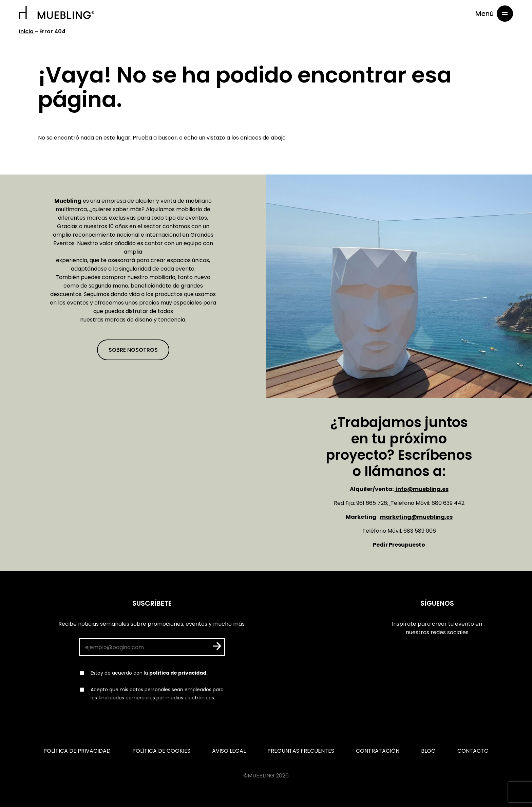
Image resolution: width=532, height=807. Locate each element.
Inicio (26, 31)
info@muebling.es (422, 489)
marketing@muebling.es (416, 517)
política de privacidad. (178, 673)
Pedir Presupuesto (399, 545)
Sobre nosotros (133, 350)
